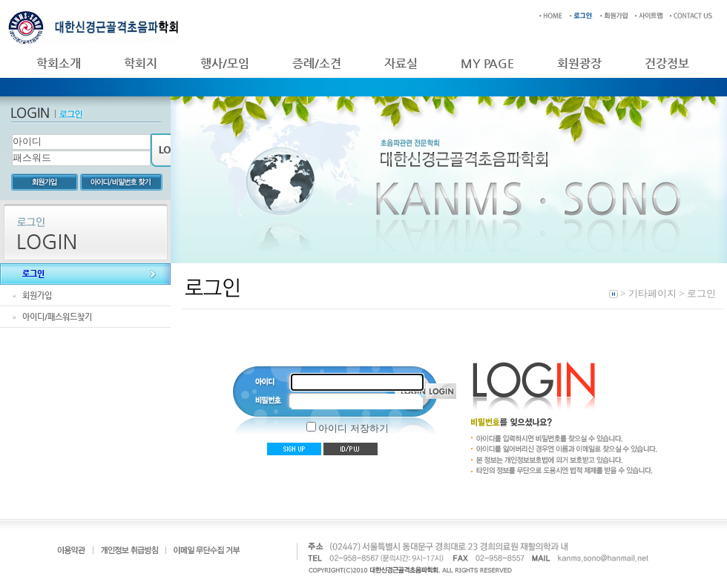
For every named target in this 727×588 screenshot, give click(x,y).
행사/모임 (225, 63)
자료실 (401, 63)
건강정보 (667, 63)
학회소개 (59, 63)
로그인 (33, 274)
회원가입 (37, 295)
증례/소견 (317, 63)
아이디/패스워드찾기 (57, 317)
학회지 (141, 63)
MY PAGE (487, 63)
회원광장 (579, 63)
